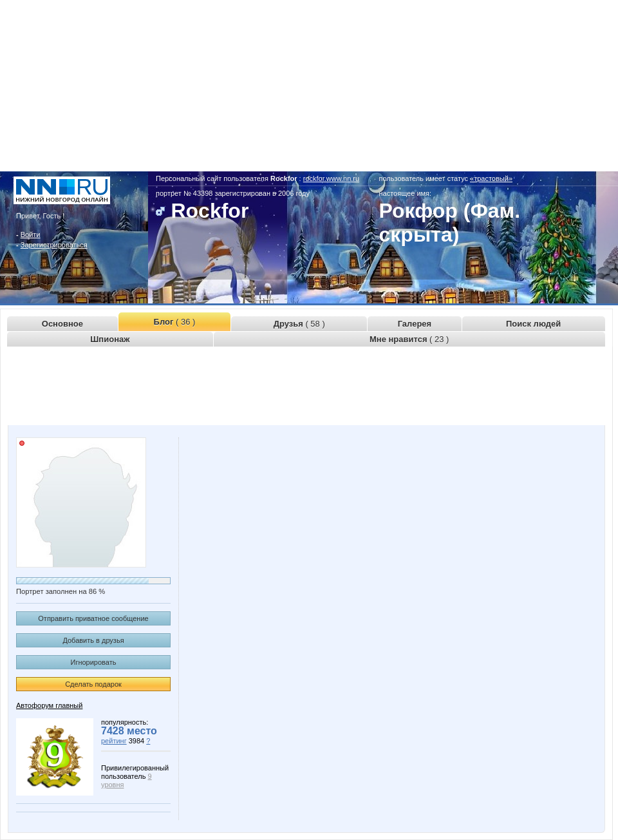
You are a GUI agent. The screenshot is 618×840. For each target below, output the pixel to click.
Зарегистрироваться (54, 245)
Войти (31, 234)
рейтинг (114, 741)
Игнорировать (94, 662)
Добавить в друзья (93, 640)
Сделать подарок (93, 684)
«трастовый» (491, 178)
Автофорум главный (49, 705)
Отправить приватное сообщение (93, 618)
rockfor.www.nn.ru (331, 178)
